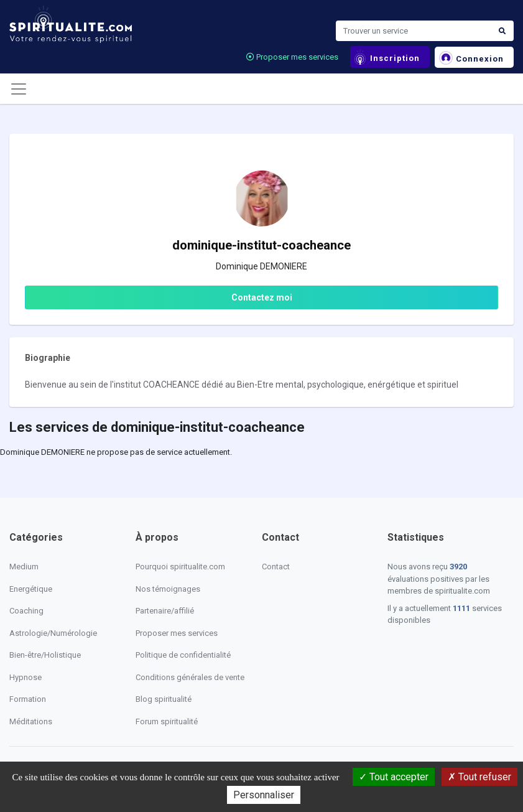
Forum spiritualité (167, 721)
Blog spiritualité (164, 699)
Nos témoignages (168, 589)
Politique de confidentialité (183, 655)
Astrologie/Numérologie (53, 633)
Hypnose (25, 677)
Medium (24, 567)
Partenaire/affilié (165, 611)
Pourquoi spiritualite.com (180, 567)
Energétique (31, 589)
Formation (28, 699)
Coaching (26, 611)
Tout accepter (394, 777)
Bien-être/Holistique (45, 655)
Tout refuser (479, 777)
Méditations (31, 721)
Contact (276, 567)
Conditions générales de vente (190, 677)
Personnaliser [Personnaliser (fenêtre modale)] (264, 795)
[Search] (414, 31)
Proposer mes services (292, 57)
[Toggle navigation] (19, 89)
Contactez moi (262, 297)
